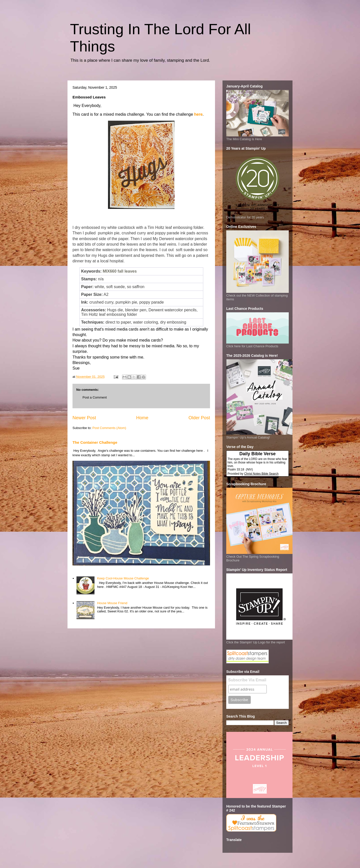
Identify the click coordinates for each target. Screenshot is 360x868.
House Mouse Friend (112, 603)
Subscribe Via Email (247, 680)
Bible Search (270, 474)
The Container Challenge (95, 442)
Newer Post (84, 418)
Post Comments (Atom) (109, 428)
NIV (249, 469)
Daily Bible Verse (257, 454)
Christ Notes (253, 474)
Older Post (199, 418)
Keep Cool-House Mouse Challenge (123, 578)
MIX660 (110, 271)
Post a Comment (95, 397)
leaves (131, 271)
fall (120, 271)
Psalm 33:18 (236, 469)
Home (142, 418)
